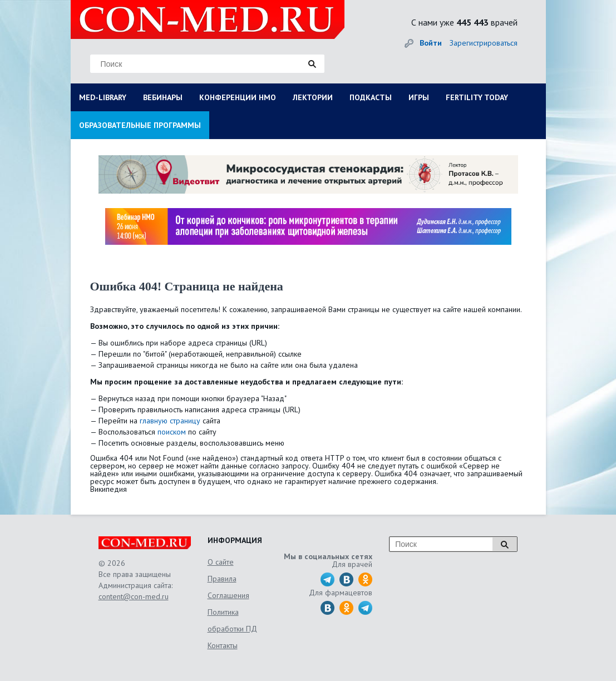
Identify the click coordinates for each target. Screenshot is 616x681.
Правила (222, 579)
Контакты (223, 645)
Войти (431, 43)
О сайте (221, 562)
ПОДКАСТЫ (371, 97)
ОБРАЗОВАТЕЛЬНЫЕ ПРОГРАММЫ (140, 125)
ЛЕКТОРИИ (313, 97)
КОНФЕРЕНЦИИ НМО (238, 97)
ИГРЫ (419, 97)
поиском (172, 432)
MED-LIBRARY (103, 97)
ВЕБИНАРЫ (163, 97)
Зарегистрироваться (484, 43)
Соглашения (228, 595)
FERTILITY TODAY (477, 97)
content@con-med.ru (134, 596)
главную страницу (170, 421)
